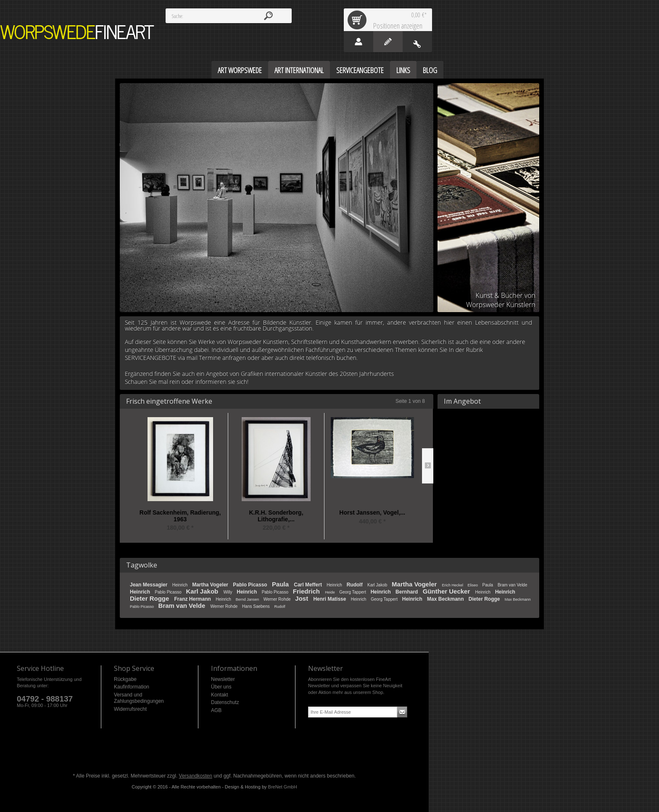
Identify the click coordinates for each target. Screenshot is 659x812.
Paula (281, 584)
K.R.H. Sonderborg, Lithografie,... (276, 516)
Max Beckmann (446, 599)
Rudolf (355, 585)
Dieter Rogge (150, 598)
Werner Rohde (278, 599)
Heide (330, 592)
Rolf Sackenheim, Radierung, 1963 (180, 516)
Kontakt (220, 695)
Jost (302, 598)
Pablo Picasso (251, 585)
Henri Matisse (330, 599)
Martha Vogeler (211, 585)
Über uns (221, 687)
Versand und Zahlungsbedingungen (139, 698)
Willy (228, 592)
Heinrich (181, 585)
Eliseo (473, 585)
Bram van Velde (513, 585)
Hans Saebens (256, 606)
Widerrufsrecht (130, 709)
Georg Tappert (353, 592)
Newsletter (223, 679)
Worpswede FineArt (77, 32)
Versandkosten (196, 776)
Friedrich (307, 591)
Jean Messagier (149, 585)
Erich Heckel (453, 585)
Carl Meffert (308, 585)
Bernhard (407, 592)
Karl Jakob (378, 585)
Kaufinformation (132, 687)
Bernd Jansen (248, 599)
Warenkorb (358, 20)
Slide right (428, 466)
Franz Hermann (194, 599)
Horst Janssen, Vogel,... (372, 513)
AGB (216, 710)
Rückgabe (125, 679)
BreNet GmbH (283, 787)
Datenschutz (225, 702)
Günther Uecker (447, 591)
